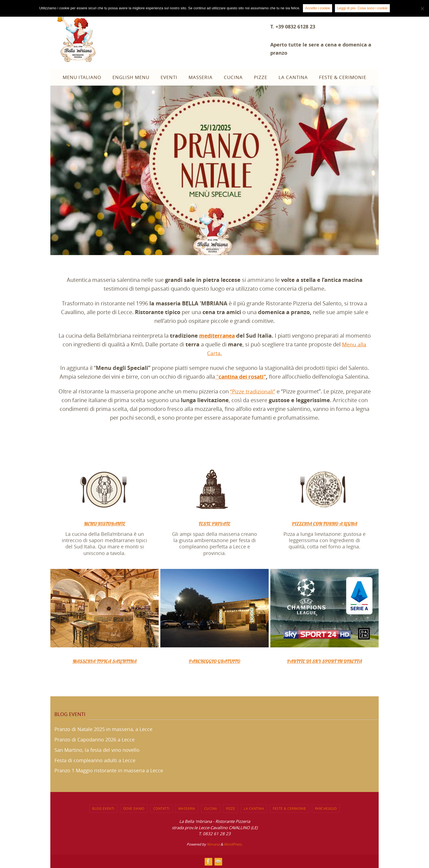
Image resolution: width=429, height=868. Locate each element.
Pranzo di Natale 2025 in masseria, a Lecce (103, 729)
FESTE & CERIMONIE (289, 808)
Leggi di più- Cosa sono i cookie (362, 8)
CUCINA (211, 808)
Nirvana (213, 844)
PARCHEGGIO (326, 808)
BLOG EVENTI (103, 808)
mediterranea (217, 336)
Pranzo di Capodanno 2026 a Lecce (95, 740)
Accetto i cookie (318, 8)
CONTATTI (161, 808)
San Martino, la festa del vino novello (97, 750)
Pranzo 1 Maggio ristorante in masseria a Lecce (109, 770)
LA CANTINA (254, 808)
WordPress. (233, 844)
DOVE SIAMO (134, 808)
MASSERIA (187, 808)
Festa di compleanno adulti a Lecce (95, 760)
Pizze (231, 808)
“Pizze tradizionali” (253, 391)
